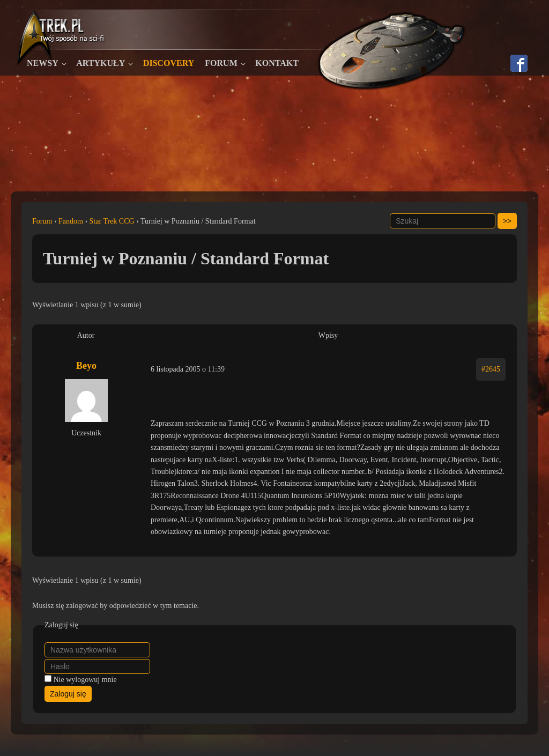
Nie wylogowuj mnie (85, 680)
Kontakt (277, 63)
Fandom (71, 221)
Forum (221, 63)
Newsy (43, 63)
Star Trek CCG (112, 221)
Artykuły (101, 63)
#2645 (491, 369)
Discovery (169, 63)
